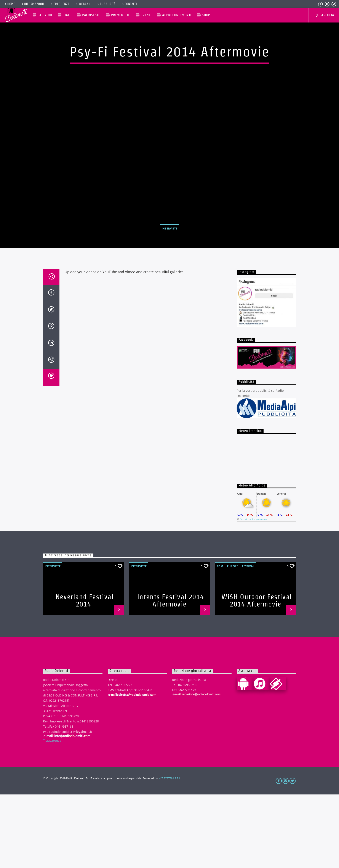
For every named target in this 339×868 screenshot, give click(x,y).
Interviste (169, 265)
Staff (67, 15)
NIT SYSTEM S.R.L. (170, 852)
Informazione (33, 4)
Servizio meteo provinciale (254, 593)
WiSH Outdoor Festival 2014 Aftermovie (257, 674)
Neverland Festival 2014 (85, 674)
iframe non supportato (266, 528)
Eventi (146, 15)
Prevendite (121, 15)
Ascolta (324, 15)
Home (10, 4)
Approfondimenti (177, 15)
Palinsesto (91, 15)
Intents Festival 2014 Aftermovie (171, 674)
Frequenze (60, 4)
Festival (248, 640)
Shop (206, 15)
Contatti (129, 4)
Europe (233, 640)
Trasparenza (52, 814)
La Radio (45, 15)
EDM (220, 640)
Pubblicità (106, 4)
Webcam (83, 4)
